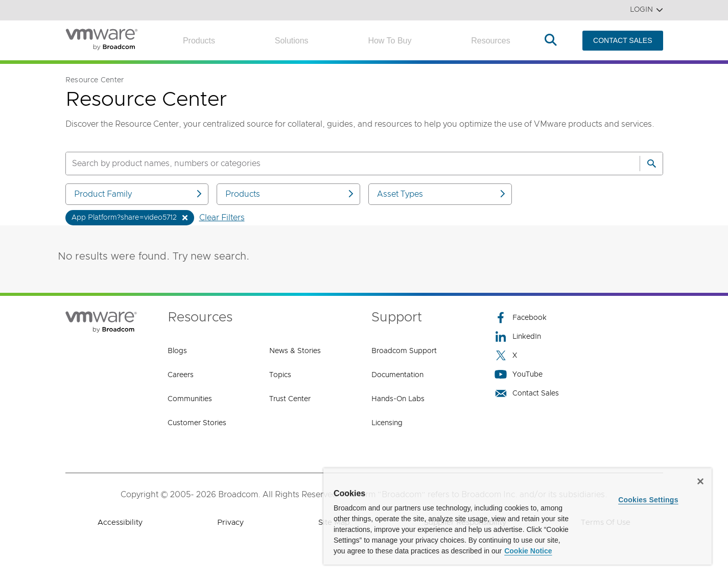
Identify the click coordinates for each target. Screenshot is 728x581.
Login (647, 10)
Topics (280, 375)
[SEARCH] (342, 164)
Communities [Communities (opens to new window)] (190, 399)
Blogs (177, 351)
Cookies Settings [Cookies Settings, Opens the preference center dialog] (648, 500)
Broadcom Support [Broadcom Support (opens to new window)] (404, 351)
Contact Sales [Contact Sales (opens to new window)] (527, 393)
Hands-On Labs (398, 399)
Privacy (230, 522)
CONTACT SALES (623, 40)
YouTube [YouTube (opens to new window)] (519, 374)
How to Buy (390, 41)
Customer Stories (197, 423)
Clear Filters (222, 218)
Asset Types (442, 194)
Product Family (139, 194)
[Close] (700, 481)
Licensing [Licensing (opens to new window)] (387, 423)
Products (199, 41)
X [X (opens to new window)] (506, 355)
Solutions (292, 41)
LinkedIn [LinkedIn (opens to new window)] (518, 336)
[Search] (651, 164)
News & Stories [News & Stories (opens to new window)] (295, 351)
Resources (490, 41)
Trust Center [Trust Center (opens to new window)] (290, 399)
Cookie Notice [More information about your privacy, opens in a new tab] (528, 551)
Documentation (397, 375)
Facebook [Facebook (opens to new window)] (521, 318)
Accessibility (120, 522)
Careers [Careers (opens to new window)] (181, 375)
